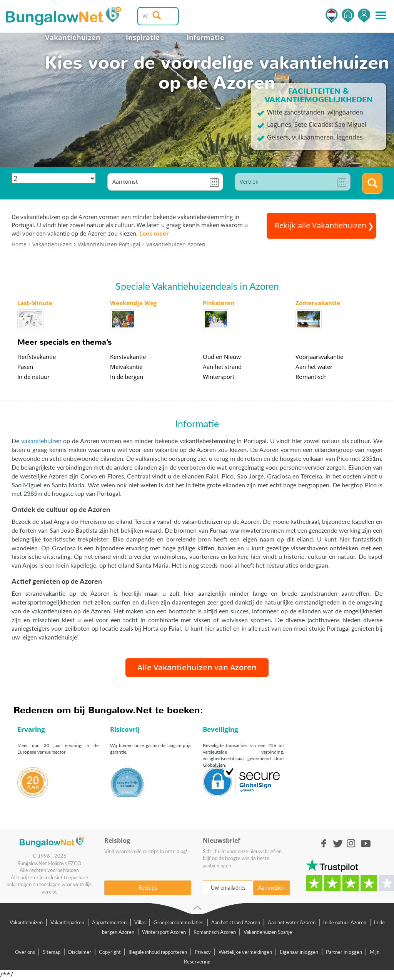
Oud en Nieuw (222, 357)
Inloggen (364, 16)
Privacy (203, 952)
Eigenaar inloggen (299, 952)
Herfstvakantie (37, 357)
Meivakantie (126, 367)
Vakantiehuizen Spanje (268, 932)
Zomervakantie (318, 303)
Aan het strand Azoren (236, 922)
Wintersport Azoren (164, 932)
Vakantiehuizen (73, 37)
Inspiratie (143, 37)
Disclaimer (80, 952)
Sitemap (52, 952)
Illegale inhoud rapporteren (158, 952)
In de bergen (127, 377)
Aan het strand (222, 367)
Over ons (25, 952)
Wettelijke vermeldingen (245, 952)
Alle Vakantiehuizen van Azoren (197, 667)
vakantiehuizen (41, 441)
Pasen (25, 367)
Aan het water (314, 367)
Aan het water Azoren (292, 922)
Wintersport (219, 377)
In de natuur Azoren (345, 922)
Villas (140, 922)
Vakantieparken (67, 922)
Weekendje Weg (133, 303)
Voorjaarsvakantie (319, 357)
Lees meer (154, 233)
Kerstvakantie (128, 357)
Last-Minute (35, 303)
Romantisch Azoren (215, 932)
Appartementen (109, 922)
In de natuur (33, 377)
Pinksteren (219, 303)
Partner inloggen (344, 952)
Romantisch (311, 377)
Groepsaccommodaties (179, 922)
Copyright (110, 952)
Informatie (205, 37)
